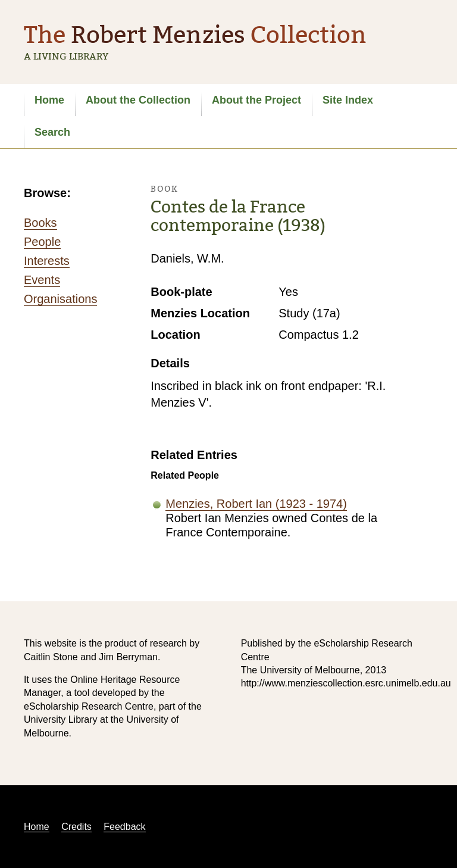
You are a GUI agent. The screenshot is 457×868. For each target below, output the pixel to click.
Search (52, 132)
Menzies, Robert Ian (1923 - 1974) (256, 504)
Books (40, 223)
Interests (47, 261)
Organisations (60, 299)
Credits (76, 827)
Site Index (348, 100)
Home (49, 100)
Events (42, 280)
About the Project (256, 100)
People (42, 242)
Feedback (124, 827)
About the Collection (138, 100)
